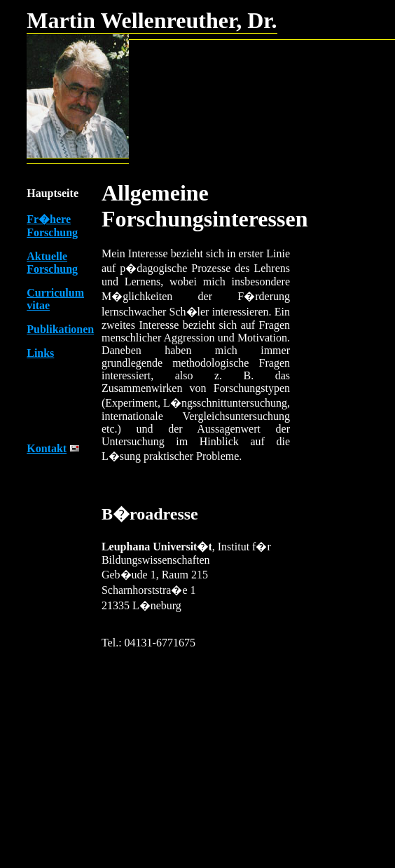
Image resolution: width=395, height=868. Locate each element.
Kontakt (47, 448)
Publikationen (60, 329)
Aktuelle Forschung (52, 263)
